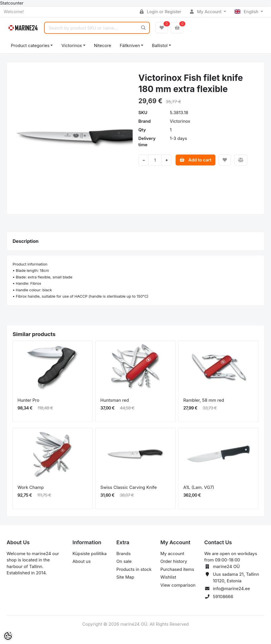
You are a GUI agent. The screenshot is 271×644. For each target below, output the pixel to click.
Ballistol (160, 45)
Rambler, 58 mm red (204, 400)
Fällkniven (130, 45)
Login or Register (161, 12)
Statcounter (12, 3)
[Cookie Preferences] (8, 636)
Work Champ (31, 487)
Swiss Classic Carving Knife (128, 487)
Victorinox (71, 45)
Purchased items (177, 569)
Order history (174, 561)
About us (82, 561)
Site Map (125, 577)
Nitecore (103, 45)
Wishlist (168, 577)
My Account (206, 12)
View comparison (178, 585)
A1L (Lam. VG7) (199, 487)
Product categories (30, 45)
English (247, 12)
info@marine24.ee (231, 589)
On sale (124, 561)
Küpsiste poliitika (90, 554)
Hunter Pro (28, 400)
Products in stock (134, 569)
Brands (123, 554)
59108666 (223, 597)
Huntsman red (115, 400)
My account (172, 554)
